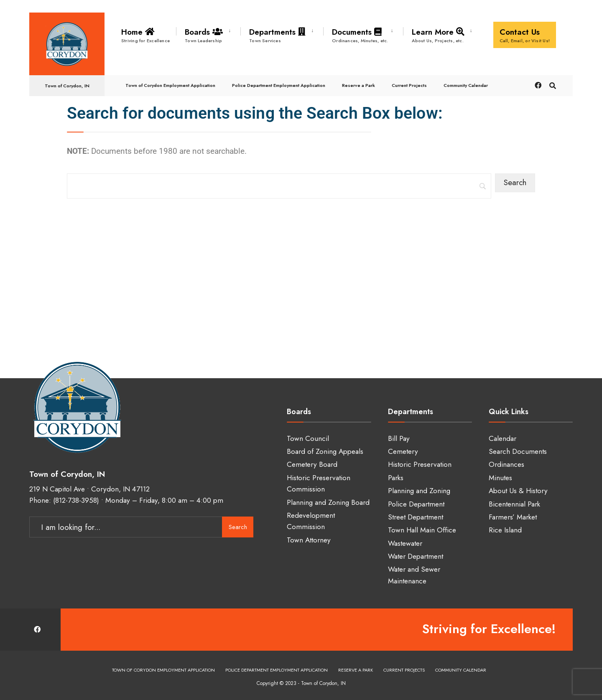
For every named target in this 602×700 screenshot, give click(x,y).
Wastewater (405, 543)
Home (145, 35)
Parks (396, 478)
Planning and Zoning (419, 491)
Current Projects (409, 85)
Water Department (416, 556)
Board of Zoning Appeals (325, 451)
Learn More (440, 35)
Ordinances (506, 464)
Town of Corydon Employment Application (170, 85)
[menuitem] (208, 34)
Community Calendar (466, 85)
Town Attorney (309, 540)
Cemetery (403, 451)
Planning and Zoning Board (328, 502)
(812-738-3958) (76, 500)
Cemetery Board (312, 464)
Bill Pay (399, 438)
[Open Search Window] (553, 85)
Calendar (503, 438)
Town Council (308, 438)
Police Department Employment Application (279, 85)
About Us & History (518, 491)
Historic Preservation (420, 464)
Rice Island (505, 530)
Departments (279, 35)
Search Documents (518, 451)
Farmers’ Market (513, 517)
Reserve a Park (358, 85)
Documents (360, 35)
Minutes (500, 478)
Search (238, 527)
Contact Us (525, 35)
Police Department (416, 504)
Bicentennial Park (514, 504)
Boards (205, 35)
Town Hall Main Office (422, 530)
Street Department (416, 517)
